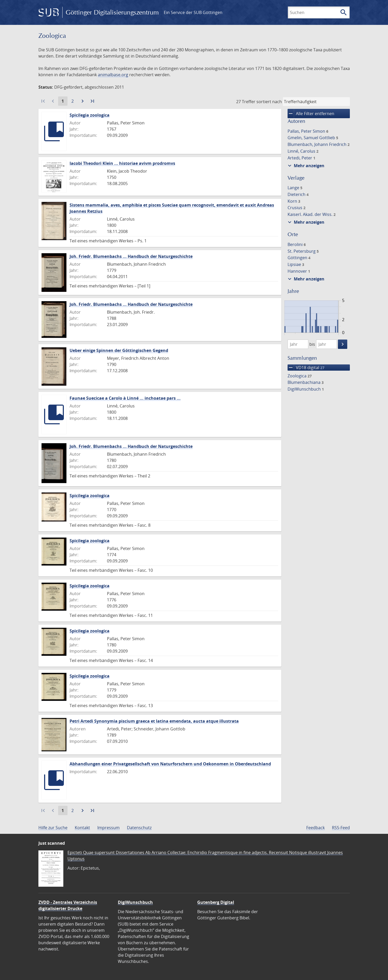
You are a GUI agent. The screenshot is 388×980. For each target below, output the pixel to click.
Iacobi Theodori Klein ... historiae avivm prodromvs (122, 163)
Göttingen (299, 258)
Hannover (299, 271)
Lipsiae (296, 264)
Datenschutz (139, 828)
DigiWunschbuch (306, 389)
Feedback (315, 828)
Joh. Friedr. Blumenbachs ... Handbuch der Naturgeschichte (131, 256)
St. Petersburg (303, 251)
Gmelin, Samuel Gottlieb (313, 138)
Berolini (297, 244)
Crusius (297, 208)
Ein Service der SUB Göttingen (193, 12)
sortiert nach (269, 102)
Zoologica (300, 376)
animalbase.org (113, 75)
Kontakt (82, 828)
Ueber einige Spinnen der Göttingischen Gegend (119, 350)
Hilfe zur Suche (53, 828)
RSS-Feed (341, 828)
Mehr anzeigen (305, 166)
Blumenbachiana (306, 382)
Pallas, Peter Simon (308, 131)
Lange (295, 188)
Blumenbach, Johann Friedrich (319, 144)
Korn (294, 201)
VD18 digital (306, 368)
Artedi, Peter (301, 158)
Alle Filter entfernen (311, 114)
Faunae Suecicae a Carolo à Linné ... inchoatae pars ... (125, 398)
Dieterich (298, 194)
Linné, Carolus (303, 151)
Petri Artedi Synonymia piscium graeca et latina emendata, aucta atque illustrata (154, 721)
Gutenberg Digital (216, 902)
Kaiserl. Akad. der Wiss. (312, 214)
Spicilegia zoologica (90, 115)
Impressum (108, 828)
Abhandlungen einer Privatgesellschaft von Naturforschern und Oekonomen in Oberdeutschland (170, 764)
